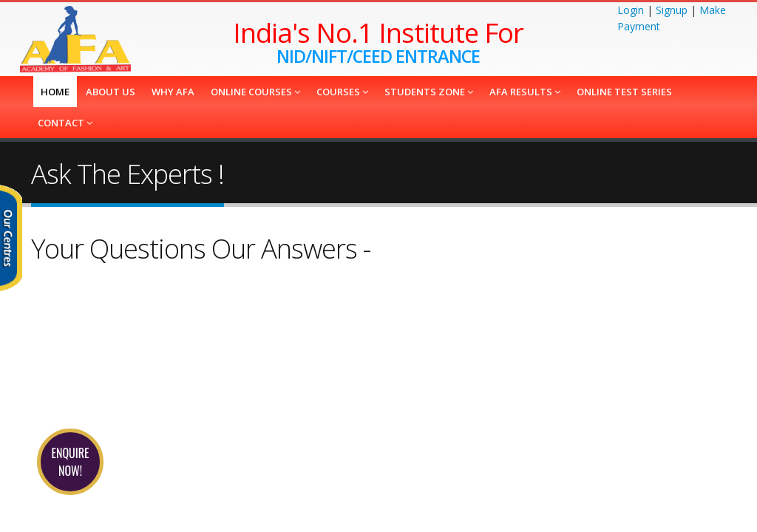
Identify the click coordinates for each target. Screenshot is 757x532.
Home (55, 92)
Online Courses (255, 92)
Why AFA (173, 92)
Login (631, 10)
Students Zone (429, 92)
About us (111, 92)
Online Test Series (624, 92)
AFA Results (525, 92)
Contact (65, 123)
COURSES (342, 92)
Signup (672, 10)
